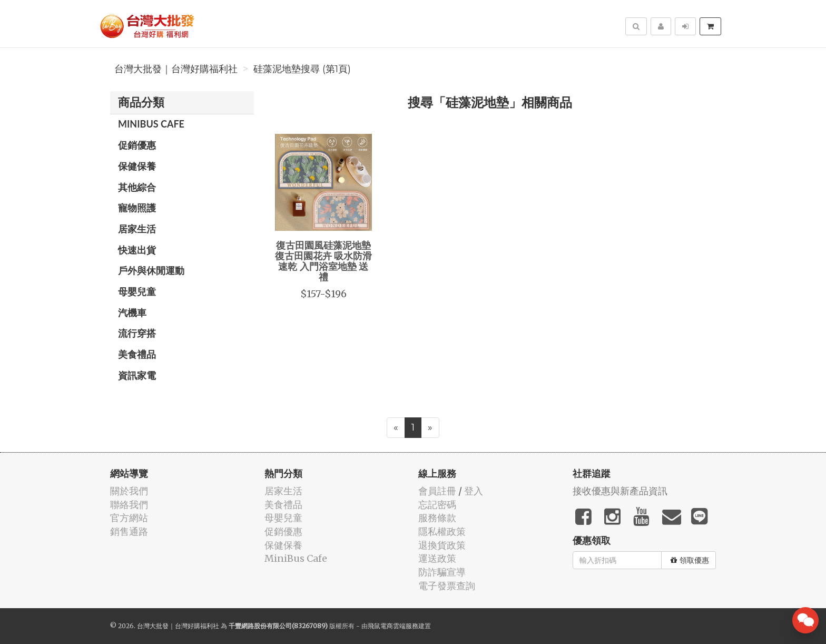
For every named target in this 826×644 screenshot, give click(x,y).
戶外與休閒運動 (151, 270)
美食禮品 (137, 354)
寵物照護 (137, 208)
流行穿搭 (137, 333)
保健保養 (137, 166)
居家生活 (137, 229)
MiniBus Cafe (151, 124)
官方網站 (129, 518)
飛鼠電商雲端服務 (393, 626)
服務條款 (437, 518)
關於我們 (129, 491)
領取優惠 (690, 560)
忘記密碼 (437, 505)
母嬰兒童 (137, 291)
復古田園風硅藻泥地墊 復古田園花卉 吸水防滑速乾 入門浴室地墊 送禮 (323, 261)
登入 (474, 491)
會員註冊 (437, 491)
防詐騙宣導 (442, 572)
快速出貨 (137, 250)
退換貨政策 (442, 545)
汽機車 (132, 313)
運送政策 (437, 558)
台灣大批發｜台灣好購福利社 (176, 69)
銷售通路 (129, 531)
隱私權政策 (442, 531)
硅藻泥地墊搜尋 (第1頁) (302, 69)
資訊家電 (137, 375)
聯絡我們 (129, 505)
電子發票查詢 (447, 586)
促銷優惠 (137, 145)
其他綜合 (137, 187)
